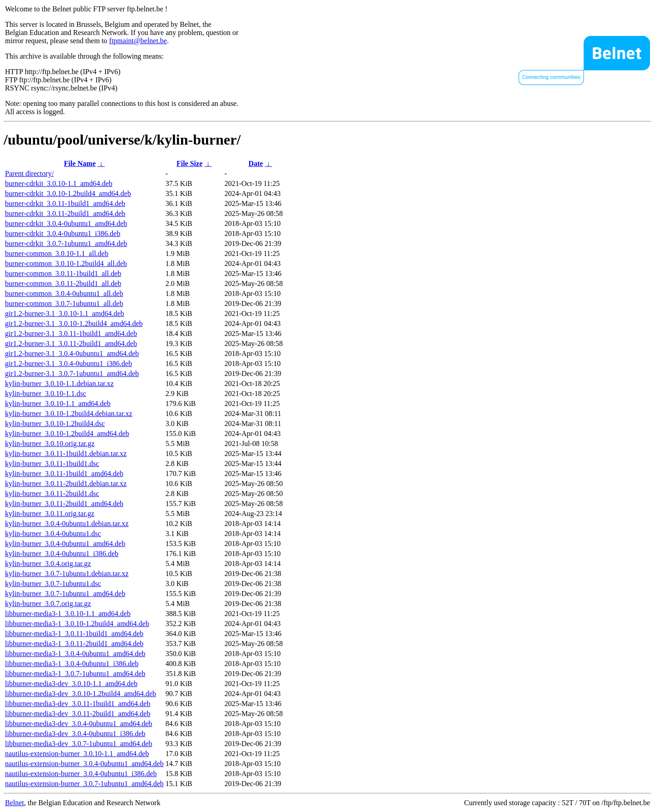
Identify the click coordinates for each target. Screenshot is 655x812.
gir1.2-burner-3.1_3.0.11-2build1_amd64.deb (71, 343)
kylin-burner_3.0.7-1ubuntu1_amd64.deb (65, 594)
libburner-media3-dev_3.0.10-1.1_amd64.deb (71, 684)
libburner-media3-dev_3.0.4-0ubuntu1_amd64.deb (79, 724)
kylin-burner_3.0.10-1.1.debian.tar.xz (59, 383)
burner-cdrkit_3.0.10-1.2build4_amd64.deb (68, 193)
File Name (80, 163)
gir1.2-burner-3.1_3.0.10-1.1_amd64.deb (65, 313)
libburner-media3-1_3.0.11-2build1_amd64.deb (74, 644)
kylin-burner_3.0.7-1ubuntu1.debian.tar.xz (67, 574)
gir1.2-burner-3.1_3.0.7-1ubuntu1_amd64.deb (72, 373)
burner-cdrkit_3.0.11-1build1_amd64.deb (65, 203)
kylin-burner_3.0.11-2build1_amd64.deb (64, 504)
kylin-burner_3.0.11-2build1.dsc (52, 494)
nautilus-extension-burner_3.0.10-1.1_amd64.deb (77, 754)
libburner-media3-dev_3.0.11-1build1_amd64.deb (78, 704)
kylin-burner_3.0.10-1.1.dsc (46, 393)
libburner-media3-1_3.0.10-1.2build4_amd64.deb (77, 624)
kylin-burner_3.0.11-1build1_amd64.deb (64, 474)
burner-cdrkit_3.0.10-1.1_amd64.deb (59, 183)
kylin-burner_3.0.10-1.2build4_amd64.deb (67, 434)
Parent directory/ (29, 173)
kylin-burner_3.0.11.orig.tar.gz (50, 514)
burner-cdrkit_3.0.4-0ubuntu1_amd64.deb (66, 223)
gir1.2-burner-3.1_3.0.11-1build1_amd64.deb (71, 333)
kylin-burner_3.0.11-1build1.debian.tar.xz (66, 454)
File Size (189, 163)
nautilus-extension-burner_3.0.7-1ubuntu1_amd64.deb (84, 784)
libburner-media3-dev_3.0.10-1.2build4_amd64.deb (81, 694)
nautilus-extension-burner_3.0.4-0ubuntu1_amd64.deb (84, 764)
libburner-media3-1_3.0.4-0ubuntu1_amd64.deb (75, 654)
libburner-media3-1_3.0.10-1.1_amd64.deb (68, 614)
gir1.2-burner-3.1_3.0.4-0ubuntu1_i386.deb (68, 363)
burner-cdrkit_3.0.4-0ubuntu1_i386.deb (63, 233)
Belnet (15, 803)
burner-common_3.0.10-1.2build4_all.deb (66, 263)
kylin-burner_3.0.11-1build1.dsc (52, 464)
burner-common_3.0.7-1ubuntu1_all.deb (64, 303)
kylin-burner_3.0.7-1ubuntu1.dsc (53, 584)
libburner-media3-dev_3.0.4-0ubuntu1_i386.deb (75, 734)
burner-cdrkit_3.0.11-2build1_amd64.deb (65, 213)
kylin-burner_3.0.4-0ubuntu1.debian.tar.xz (67, 524)
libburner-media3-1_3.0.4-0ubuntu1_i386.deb (72, 664)
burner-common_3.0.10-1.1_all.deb (57, 253)
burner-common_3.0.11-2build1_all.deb (63, 283)
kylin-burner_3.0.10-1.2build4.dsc (55, 424)
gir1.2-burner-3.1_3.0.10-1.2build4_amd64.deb (74, 323)
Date (256, 163)
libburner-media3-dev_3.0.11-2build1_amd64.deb (78, 714)
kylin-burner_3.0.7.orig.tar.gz (48, 604)
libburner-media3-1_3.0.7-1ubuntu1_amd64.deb (75, 674)
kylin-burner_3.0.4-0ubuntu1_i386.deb (62, 554)
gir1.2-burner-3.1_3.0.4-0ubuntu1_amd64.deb (72, 353)
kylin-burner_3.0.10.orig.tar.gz (50, 444)
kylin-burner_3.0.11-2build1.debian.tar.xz (66, 484)
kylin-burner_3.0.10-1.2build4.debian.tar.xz (69, 414)
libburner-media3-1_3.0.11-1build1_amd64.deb (74, 634)
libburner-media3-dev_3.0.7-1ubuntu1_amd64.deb (79, 744)
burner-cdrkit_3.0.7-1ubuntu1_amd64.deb (66, 243)
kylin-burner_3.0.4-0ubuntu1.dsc (53, 534)
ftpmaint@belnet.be (138, 41)
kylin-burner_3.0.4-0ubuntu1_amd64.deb (65, 544)
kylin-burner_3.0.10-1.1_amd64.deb (58, 403)
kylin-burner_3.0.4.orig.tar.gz (48, 564)
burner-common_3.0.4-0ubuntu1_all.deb (64, 293)
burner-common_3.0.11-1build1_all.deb (63, 273)
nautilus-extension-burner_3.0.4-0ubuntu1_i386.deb (81, 774)
